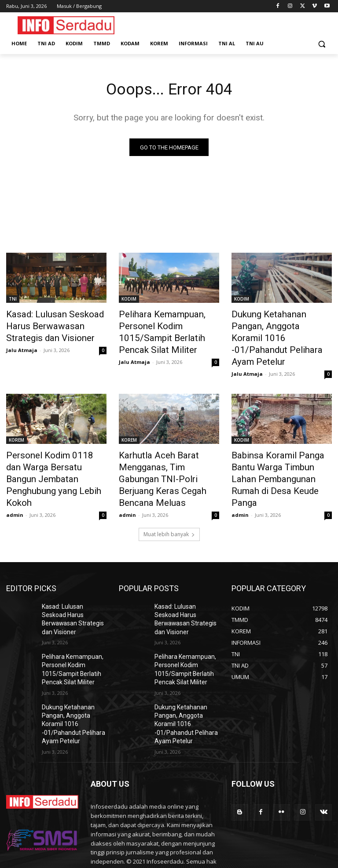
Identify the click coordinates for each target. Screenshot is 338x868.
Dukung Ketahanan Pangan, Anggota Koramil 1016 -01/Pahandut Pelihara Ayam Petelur (279, 330)
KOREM (17, 421)
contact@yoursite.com (151, 820)
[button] (321, 44)
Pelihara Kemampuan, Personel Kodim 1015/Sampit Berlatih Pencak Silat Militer (168, 325)
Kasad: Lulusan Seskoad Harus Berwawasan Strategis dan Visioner (54, 325)
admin (15, 476)
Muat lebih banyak (169, 495)
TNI (13, 301)
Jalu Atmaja (22, 345)
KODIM (129, 301)
